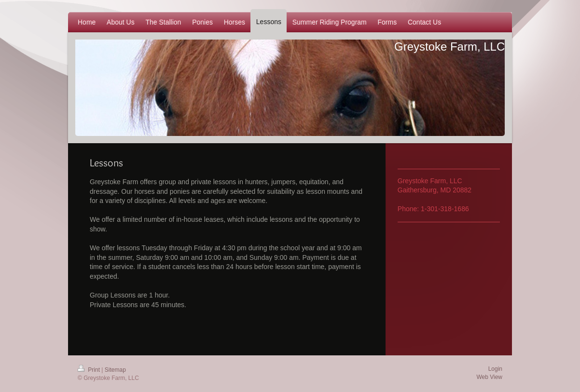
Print (90, 370)
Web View (489, 377)
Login (495, 369)
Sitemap (115, 370)
